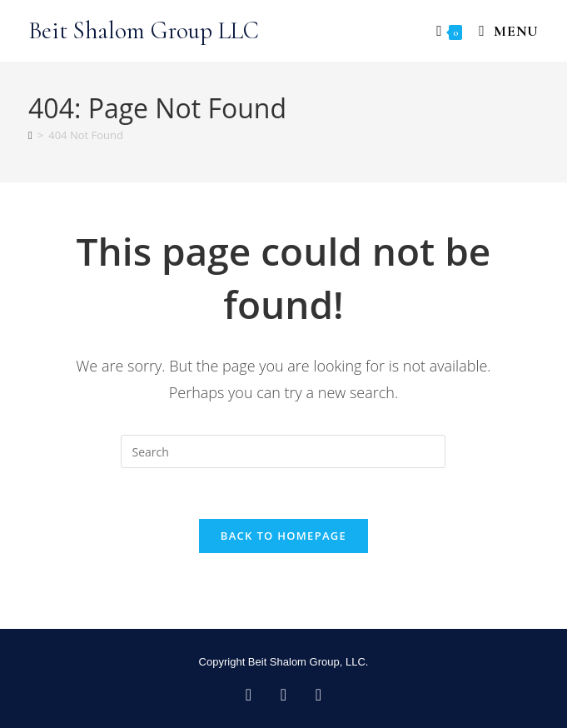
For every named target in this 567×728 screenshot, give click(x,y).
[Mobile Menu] (502, 31)
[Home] (30, 135)
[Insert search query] (283, 451)
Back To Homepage (283, 536)
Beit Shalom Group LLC (144, 30)
